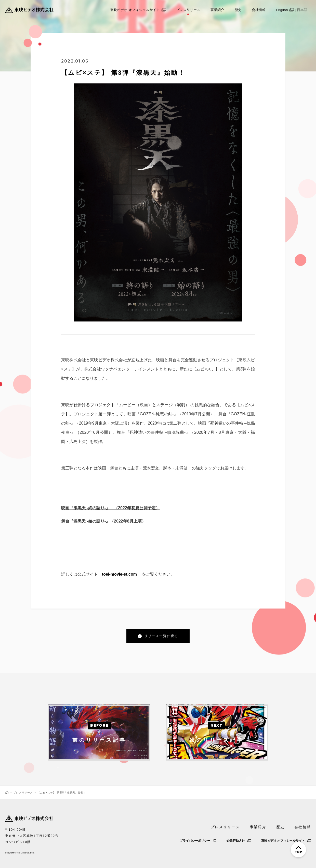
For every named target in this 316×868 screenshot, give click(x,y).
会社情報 (259, 10)
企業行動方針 (239, 841)
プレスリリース (188, 10)
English (293, 10)
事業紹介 (218, 10)
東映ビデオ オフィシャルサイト (138, 10)
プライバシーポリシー (198, 841)
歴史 (238, 10)
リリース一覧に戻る (161, 636)
